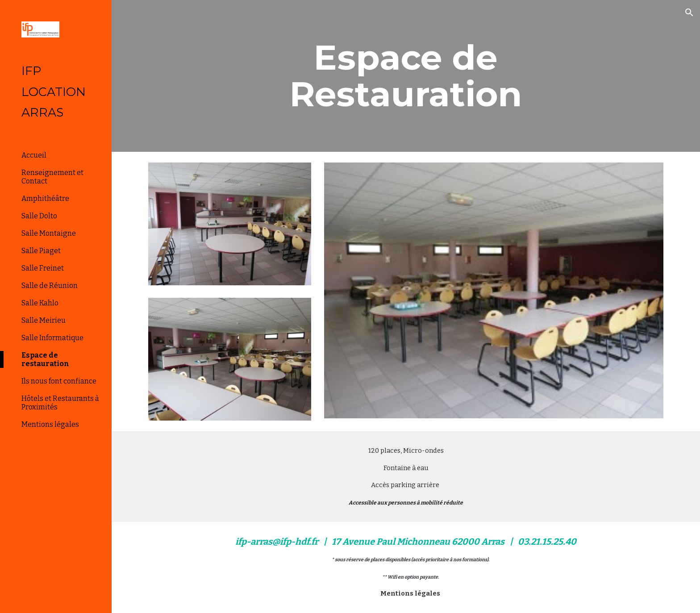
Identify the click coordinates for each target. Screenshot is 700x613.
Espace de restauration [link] (45, 359)
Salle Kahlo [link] (40, 303)
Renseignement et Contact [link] (52, 177)
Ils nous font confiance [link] (59, 381)
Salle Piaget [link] (41, 251)
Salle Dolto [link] (39, 216)
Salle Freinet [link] (43, 268)
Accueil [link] (34, 155)
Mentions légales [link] (50, 424)
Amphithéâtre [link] (45, 198)
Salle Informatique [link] (52, 338)
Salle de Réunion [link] (50, 286)
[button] (689, 13)
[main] (406, 76)
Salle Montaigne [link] (49, 233)
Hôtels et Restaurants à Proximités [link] (60, 403)
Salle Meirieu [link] (44, 320)
